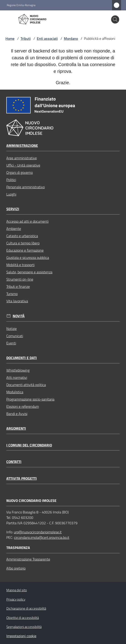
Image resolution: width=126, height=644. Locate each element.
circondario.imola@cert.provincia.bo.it (42, 537)
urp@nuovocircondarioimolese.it (38, 532)
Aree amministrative (22, 158)
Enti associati (47, 38)
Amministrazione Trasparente (28, 559)
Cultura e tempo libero (23, 243)
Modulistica (15, 392)
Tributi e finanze (18, 286)
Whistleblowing (18, 370)
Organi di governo (20, 172)
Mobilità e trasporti (20, 265)
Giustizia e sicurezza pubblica (28, 258)
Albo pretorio (16, 568)
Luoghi (11, 194)
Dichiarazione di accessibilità (26, 608)
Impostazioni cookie (21, 636)
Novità (19, 316)
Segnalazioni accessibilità (24, 627)
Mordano (71, 38)
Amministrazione (22, 146)
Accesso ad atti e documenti (27, 221)
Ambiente (14, 229)
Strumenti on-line (20, 279)
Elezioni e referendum (23, 406)
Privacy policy (16, 599)
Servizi (13, 209)
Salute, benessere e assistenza (29, 272)
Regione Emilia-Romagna (21, 5)
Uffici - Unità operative (23, 165)
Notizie (12, 329)
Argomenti (16, 428)
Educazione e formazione (25, 250)
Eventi (11, 343)
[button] (115, 19)
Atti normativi (17, 377)
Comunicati (15, 336)
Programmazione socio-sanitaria (30, 399)
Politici (11, 180)
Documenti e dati (22, 358)
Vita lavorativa (17, 301)
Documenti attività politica (26, 385)
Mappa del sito (17, 590)
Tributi (26, 38)
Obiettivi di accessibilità (23, 618)
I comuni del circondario (29, 445)
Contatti (14, 462)
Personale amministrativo (26, 187)
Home (10, 38)
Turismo (12, 294)
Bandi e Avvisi (17, 414)
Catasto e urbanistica (22, 236)
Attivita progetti (22, 478)
